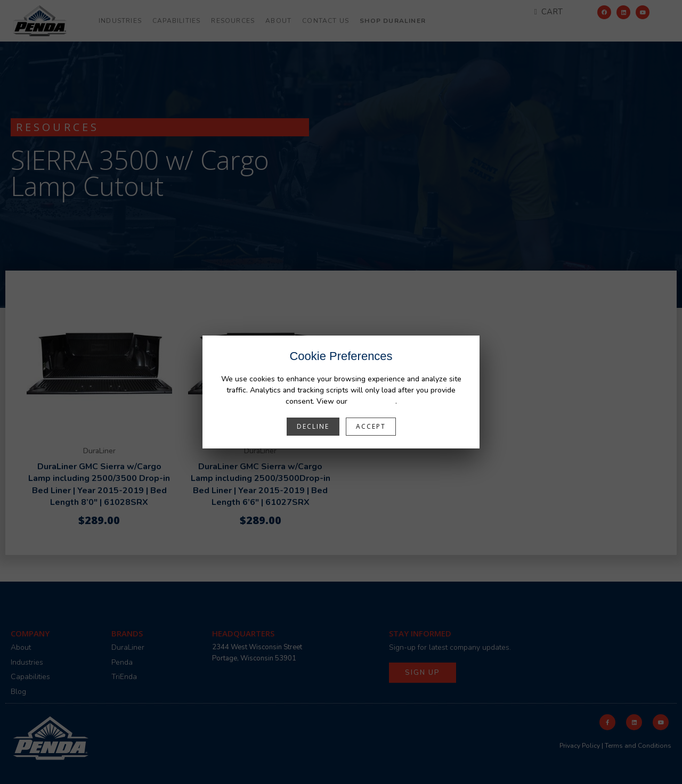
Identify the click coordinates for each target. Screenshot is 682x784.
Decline (313, 426)
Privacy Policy (372, 401)
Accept (371, 426)
